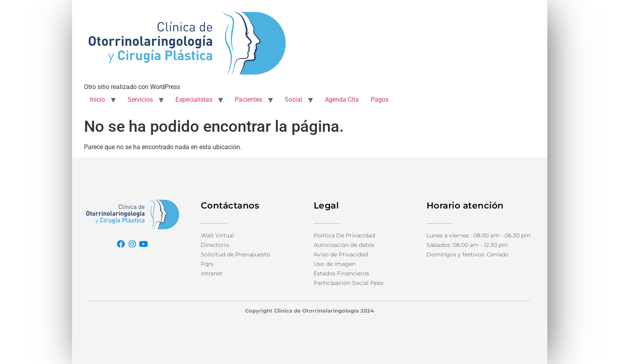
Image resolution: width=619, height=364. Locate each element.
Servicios (140, 100)
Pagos (380, 100)
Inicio (97, 100)
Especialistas (194, 100)
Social (293, 100)
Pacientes (249, 100)
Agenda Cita (342, 100)
